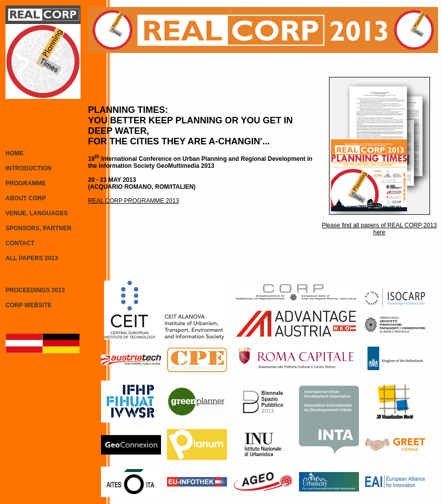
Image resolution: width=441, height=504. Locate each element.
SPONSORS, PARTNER (38, 228)
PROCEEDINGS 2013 (35, 290)
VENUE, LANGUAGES (37, 213)
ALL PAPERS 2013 (32, 258)
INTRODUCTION (28, 168)
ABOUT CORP (26, 198)
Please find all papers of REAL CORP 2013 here (379, 229)
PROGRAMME (26, 183)
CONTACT (20, 243)
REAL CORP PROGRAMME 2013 (133, 201)
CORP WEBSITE (28, 305)
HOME (14, 153)
